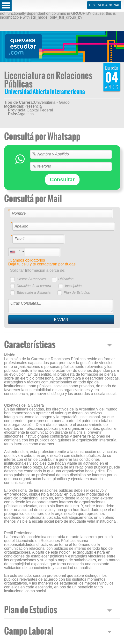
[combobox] (17, 252)
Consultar (62, 179)
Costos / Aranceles (31, 279)
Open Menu (6, 5)
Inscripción (73, 286)
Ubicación (66, 279)
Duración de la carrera (34, 286)
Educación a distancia (34, 293)
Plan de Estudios (77, 293)
